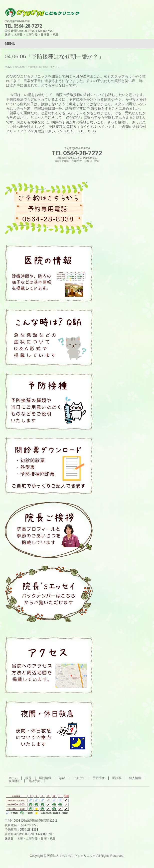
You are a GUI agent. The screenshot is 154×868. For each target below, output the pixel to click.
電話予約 (34, 781)
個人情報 (135, 778)
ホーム (13, 778)
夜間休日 (15, 781)
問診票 (117, 778)
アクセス (79, 778)
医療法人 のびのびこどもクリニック (71, 856)
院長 (28, 778)
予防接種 (99, 778)
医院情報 (45, 778)
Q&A (62, 778)
